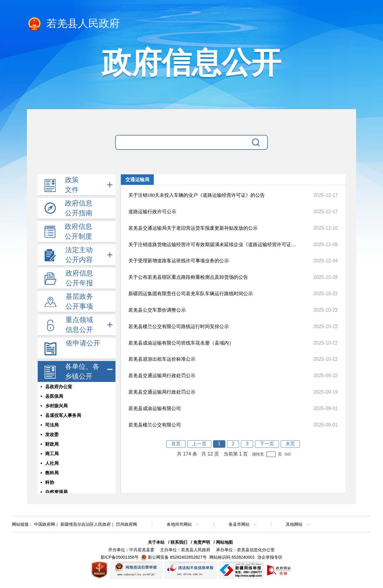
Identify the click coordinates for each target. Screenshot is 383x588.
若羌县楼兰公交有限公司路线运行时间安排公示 (179, 326)
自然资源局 (56, 492)
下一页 (267, 444)
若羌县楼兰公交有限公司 (155, 425)
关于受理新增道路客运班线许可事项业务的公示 (179, 261)
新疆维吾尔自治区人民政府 (86, 524)
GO (288, 454)
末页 (290, 444)
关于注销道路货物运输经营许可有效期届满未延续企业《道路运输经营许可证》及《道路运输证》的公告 (212, 245)
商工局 (52, 454)
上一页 (199, 444)
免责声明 (202, 542)
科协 (50, 482)
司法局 (52, 425)
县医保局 (54, 396)
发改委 (52, 435)
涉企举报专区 (270, 557)
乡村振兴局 (56, 406)
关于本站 (156, 542)
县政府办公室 (59, 387)
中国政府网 (45, 524)
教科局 (52, 473)
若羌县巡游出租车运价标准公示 (162, 359)
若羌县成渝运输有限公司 (155, 408)
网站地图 (224, 542)
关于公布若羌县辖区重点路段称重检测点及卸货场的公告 (188, 277)
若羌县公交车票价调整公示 (157, 310)
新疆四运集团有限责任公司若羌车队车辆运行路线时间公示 (191, 294)
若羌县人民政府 (73, 24)
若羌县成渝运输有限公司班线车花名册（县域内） (181, 343)
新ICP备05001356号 (120, 557)
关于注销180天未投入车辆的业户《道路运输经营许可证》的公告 (197, 195)
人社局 (52, 463)
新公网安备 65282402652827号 (177, 557)
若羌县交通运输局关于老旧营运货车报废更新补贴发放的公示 (193, 228)
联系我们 (179, 542)
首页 (176, 444)
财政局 (52, 444)
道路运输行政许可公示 (152, 212)
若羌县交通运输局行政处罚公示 (162, 376)
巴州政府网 (127, 524)
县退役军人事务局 (63, 415)
